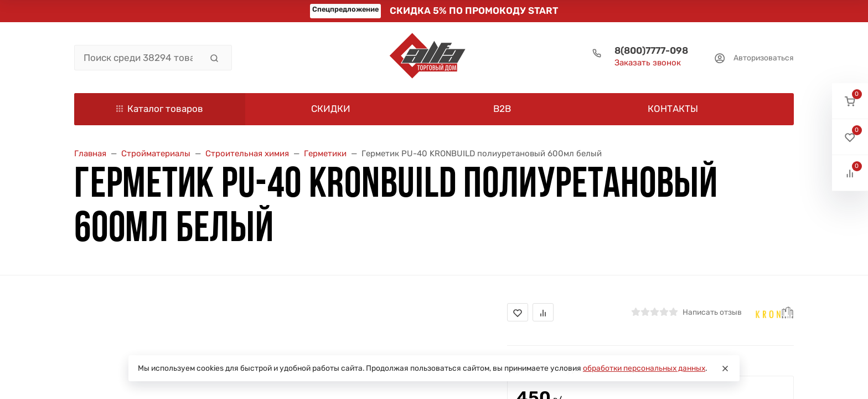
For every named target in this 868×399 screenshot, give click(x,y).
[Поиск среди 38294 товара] (138, 58)
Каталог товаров (160, 109)
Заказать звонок (648, 63)
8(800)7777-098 (651, 50)
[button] (850, 101)
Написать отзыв (712, 312)
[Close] (725, 369)
